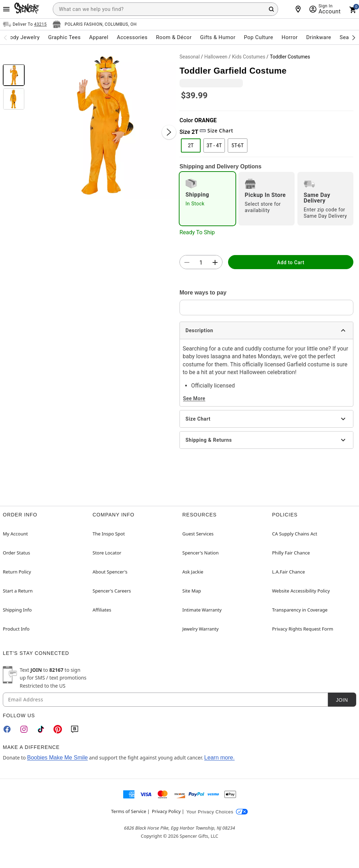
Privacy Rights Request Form (303, 629)
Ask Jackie (193, 572)
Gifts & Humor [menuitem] (218, 37)
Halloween (216, 57)
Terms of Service (129, 811)
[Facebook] (7, 729)
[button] (102, 125)
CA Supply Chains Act (295, 534)
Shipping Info (17, 610)
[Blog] (75, 729)
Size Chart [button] (216, 131)
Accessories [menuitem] (132, 37)
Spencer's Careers (112, 591)
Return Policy (17, 572)
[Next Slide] (169, 132)
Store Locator (107, 553)
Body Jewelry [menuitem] (23, 37)
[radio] (207, 199)
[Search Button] (271, 9)
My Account (15, 534)
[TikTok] (41, 729)
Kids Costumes (248, 57)
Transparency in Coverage (300, 610)
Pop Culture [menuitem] (259, 37)
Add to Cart (291, 262)
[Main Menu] (6, 9)
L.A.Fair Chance (288, 572)
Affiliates (102, 610)
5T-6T (238, 145)
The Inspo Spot (109, 534)
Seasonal (190, 57)
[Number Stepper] (201, 262)
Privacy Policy (166, 811)
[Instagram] (24, 729)
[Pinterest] (58, 729)
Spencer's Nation (200, 553)
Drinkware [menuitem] (319, 37)
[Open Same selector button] (25, 24)
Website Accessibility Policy (301, 591)
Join (342, 700)
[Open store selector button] (95, 24)
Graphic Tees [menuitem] (64, 37)
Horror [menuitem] (290, 37)
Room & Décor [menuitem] (174, 37)
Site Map (192, 591)
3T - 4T (214, 145)
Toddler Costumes (290, 57)
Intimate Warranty (202, 610)
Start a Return (18, 591)
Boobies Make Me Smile (58, 758)
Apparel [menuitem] (99, 37)
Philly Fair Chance (291, 553)
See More (194, 398)
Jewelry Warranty (200, 629)
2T (191, 145)
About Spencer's (110, 572)
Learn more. (219, 758)
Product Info (16, 629)
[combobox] (165, 9)
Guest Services (198, 534)
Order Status (16, 553)
